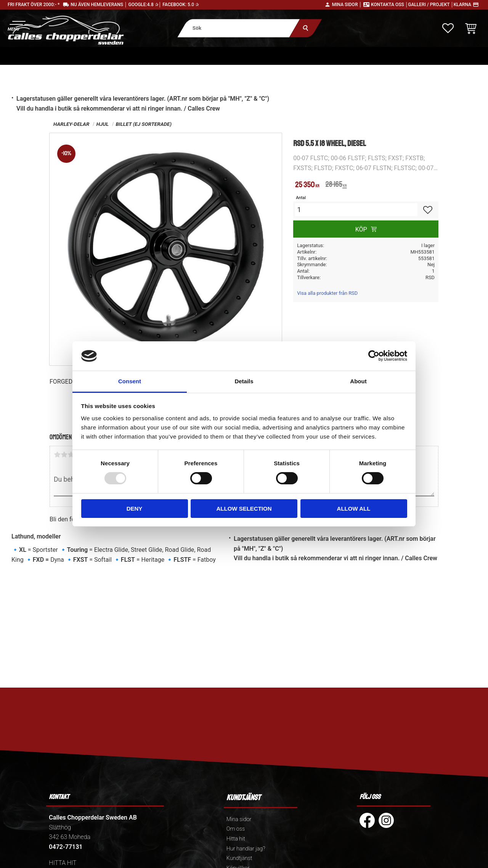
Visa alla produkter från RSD (327, 293)
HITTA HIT (63, 863)
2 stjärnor (64, 455)
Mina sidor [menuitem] (239, 819)
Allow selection (244, 509)
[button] (16, 25)
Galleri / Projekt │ (431, 5)
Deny (135, 509)
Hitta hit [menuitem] (236, 839)
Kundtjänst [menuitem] (239, 858)
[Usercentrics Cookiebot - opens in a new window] (374, 356)
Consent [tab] (130, 381)
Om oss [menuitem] (236, 829)
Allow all (354, 509)
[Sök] (306, 28)
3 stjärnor (71, 455)
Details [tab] (244, 381)
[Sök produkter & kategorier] (238, 28)
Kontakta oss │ (389, 5)
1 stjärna (57, 455)
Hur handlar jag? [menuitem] (246, 849)
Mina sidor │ (347, 5)
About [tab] (358, 381)
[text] (307, 185)
